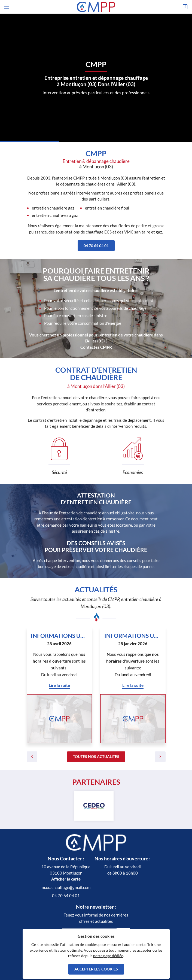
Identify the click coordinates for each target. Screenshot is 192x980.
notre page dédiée (108, 956)
